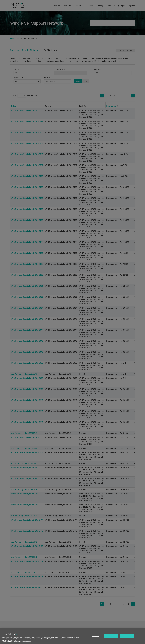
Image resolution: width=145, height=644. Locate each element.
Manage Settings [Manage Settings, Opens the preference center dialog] (96, 639)
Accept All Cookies (127, 639)
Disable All (111, 639)
